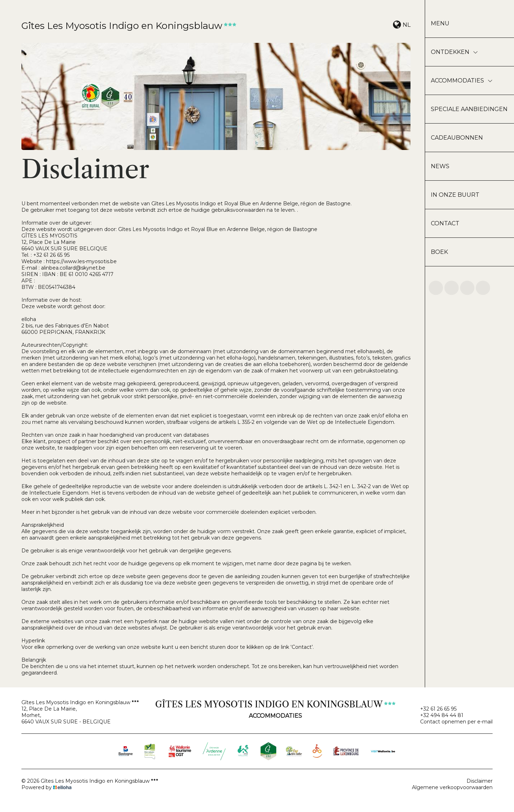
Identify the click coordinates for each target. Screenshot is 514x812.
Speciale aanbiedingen (469, 109)
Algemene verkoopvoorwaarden (452, 787)
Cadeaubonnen (457, 138)
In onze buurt (455, 195)
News (440, 166)
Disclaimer (480, 781)
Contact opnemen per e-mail (452, 722)
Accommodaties (462, 81)
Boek (439, 252)
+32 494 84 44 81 (438, 715)
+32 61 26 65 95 (434, 709)
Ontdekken (454, 52)
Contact (445, 223)
